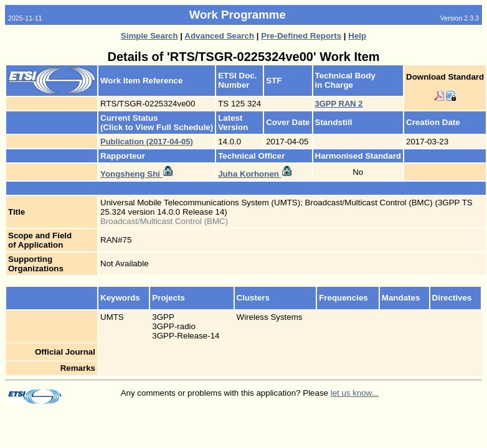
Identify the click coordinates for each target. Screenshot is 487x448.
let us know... (355, 393)
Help (357, 36)
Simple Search (149, 36)
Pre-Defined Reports (301, 36)
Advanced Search (219, 36)
